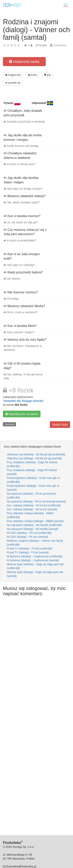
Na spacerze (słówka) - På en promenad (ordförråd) (31, 496)
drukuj (32, 75)
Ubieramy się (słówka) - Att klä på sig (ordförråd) (36, 454)
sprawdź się (13, 83)
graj (47, 75)
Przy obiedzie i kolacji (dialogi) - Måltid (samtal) (35, 521)
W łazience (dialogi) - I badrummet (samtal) (33, 560)
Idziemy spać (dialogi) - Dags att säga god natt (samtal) (35, 574)
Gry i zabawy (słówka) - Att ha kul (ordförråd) (34, 505)
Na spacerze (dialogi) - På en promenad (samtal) (36, 501)
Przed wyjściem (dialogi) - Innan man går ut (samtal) (33, 488)
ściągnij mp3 (13, 75)
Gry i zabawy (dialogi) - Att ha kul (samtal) (32, 509)
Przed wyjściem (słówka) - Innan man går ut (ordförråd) (33, 480)
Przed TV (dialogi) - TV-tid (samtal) (28, 552)
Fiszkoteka (60, 45)
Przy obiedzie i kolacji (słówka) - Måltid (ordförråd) (30, 515)
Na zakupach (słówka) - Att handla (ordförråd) (34, 525)
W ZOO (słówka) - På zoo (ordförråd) (29, 533)
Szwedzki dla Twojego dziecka (23, 401)
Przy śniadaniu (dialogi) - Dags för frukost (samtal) (32, 472)
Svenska (10, 424)
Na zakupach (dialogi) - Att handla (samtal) (33, 529)
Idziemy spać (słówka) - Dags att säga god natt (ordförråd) (35, 566)
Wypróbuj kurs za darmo (22, 414)
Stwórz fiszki (60, 425)
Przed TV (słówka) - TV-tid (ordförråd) (29, 549)
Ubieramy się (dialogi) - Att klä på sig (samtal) (34, 458)
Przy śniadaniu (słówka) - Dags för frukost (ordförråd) (32, 464)
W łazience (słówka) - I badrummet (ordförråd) (35, 556)
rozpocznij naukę (24, 62)
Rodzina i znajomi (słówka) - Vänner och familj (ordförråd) (35, 543)
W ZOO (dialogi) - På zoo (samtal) (27, 537)
